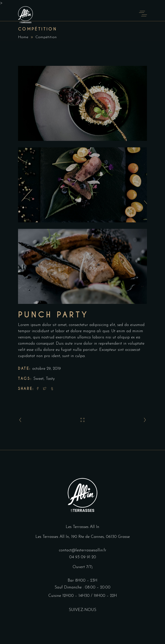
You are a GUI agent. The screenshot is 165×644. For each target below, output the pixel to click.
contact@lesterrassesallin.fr (83, 550)
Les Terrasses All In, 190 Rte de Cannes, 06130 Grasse (83, 537)
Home (23, 37)
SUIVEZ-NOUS (82, 610)
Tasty (50, 379)
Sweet (38, 379)
